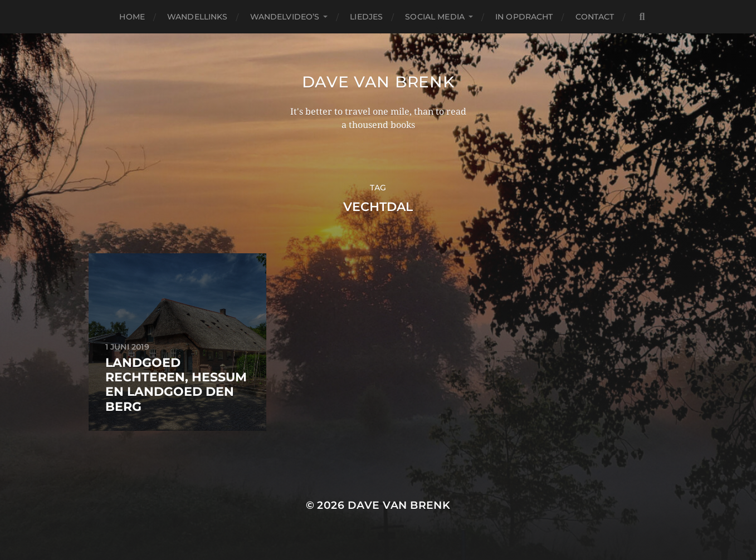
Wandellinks (197, 17)
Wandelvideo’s (285, 17)
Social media (435, 17)
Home (132, 17)
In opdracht (524, 17)
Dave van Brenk (378, 82)
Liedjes (366, 17)
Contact (595, 17)
